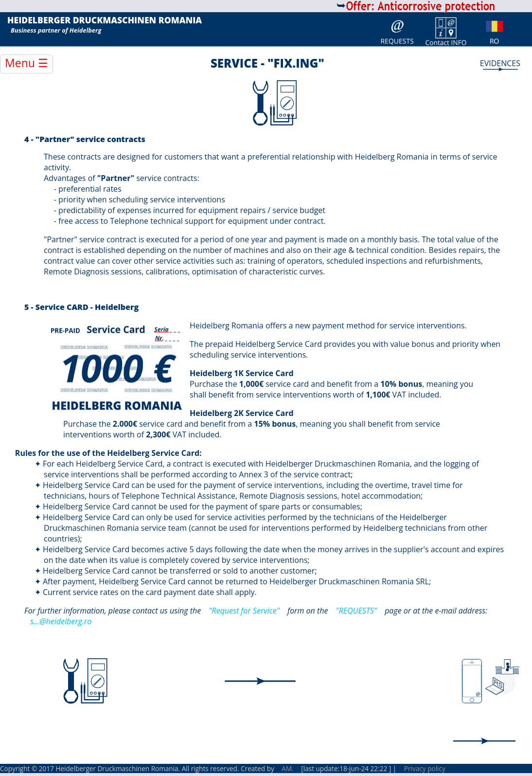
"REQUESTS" (356, 611)
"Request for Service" (244, 611)
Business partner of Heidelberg (56, 30)
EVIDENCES (500, 63)
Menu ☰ (27, 63)
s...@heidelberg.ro (61, 621)
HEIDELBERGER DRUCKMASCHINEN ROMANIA (105, 20)
